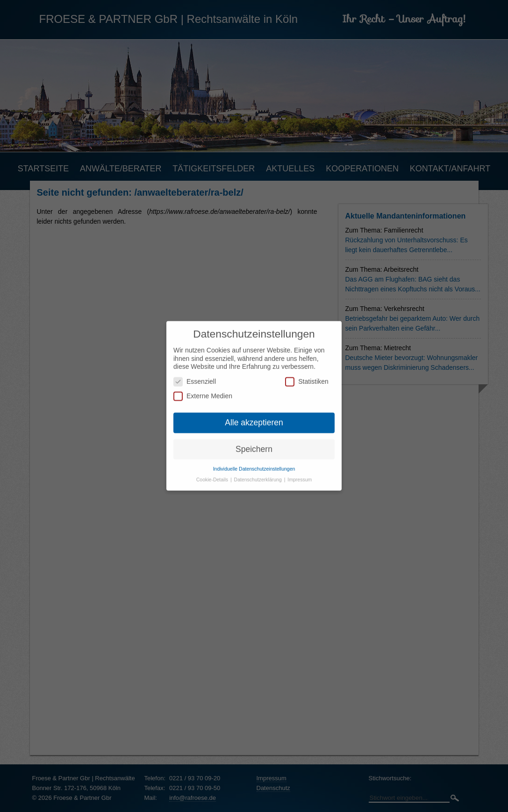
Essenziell (195, 375)
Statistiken (307, 375)
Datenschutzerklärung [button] (259, 473)
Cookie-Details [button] (213, 473)
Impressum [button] (300, 473)
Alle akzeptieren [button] (254, 416)
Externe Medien (203, 390)
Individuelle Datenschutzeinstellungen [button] (254, 462)
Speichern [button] (254, 442)
